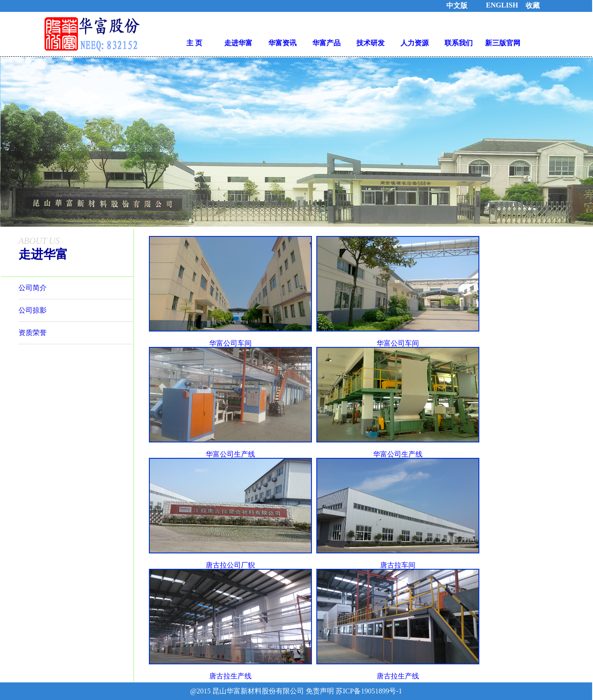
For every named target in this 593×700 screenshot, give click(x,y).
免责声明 (320, 691)
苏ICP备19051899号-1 (368, 691)
